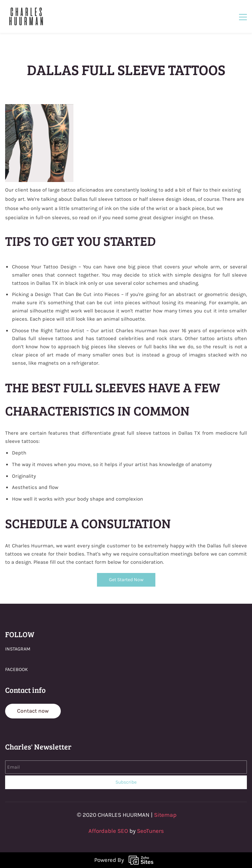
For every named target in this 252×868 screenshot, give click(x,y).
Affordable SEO (108, 831)
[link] (39, 108)
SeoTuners (150, 831)
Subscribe (126, 782)
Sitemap (165, 815)
